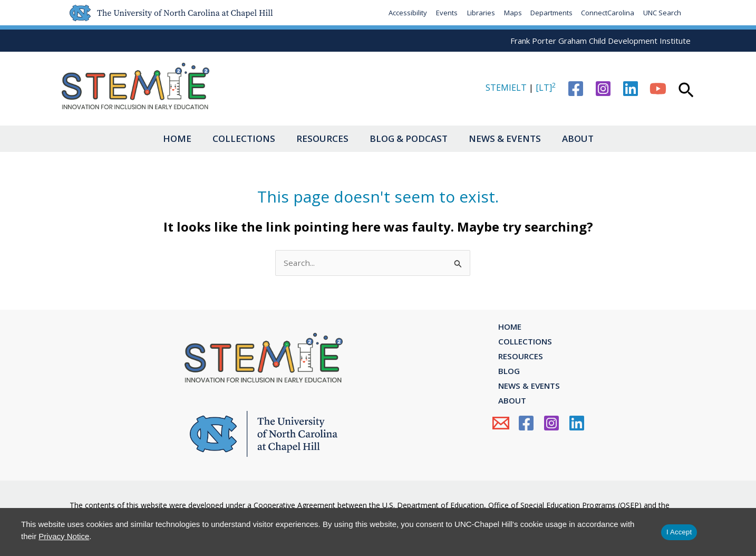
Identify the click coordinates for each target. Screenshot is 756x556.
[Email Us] (501, 442)
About (591, 138)
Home (164, 138)
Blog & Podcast (411, 138)
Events (443, 13)
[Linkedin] (631, 89)
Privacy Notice (64, 536)
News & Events (513, 138)
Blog (504, 381)
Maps (510, 13)
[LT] (546, 88)
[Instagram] (603, 89)
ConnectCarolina (607, 13)
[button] (686, 91)
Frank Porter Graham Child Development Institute (600, 41)
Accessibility (404, 13)
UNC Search (662, 13)
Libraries (477, 13)
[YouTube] (658, 89)
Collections (236, 138)
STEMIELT (506, 88)
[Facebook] (576, 89)
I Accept (679, 532)
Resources (320, 138)
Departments (549, 13)
